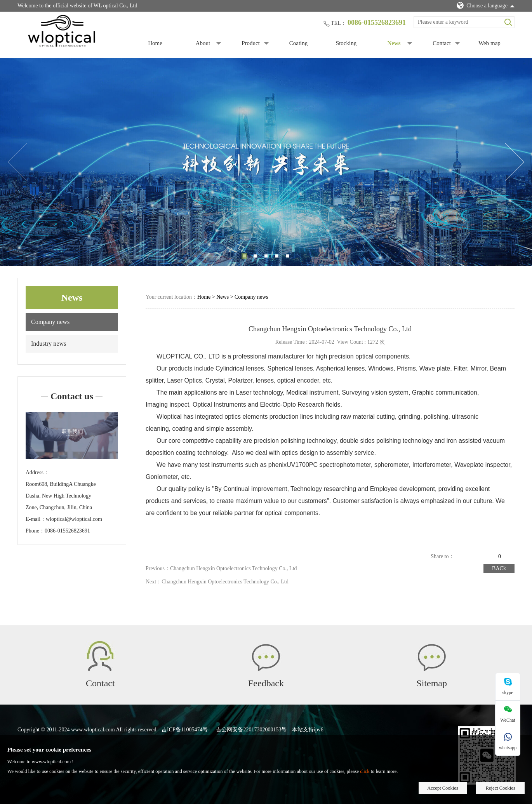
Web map (489, 43)
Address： (37, 472)
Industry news (49, 344)
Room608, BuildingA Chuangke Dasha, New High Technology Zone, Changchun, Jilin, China (61, 496)
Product (251, 43)
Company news (50, 322)
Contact (442, 43)
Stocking (346, 43)
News (394, 43)
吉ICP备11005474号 (185, 730)
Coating (299, 43)
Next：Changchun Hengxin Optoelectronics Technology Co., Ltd (217, 582)
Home (155, 43)
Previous (17, 162)
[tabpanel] (266, 162)
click (365, 771)
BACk (499, 568)
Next (515, 162)
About (203, 43)
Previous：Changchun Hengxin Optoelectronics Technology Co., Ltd (221, 568)
